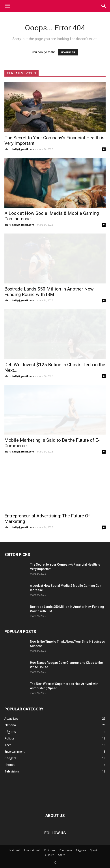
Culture (49, 855)
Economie (66, 850)
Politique (50, 850)
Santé (62, 855)
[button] (104, 6)
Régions (81, 850)
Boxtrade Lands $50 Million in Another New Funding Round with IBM (49, 292)
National (15, 850)
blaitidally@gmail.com (19, 149)
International (32, 850)
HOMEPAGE (68, 52)
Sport (94, 850)
